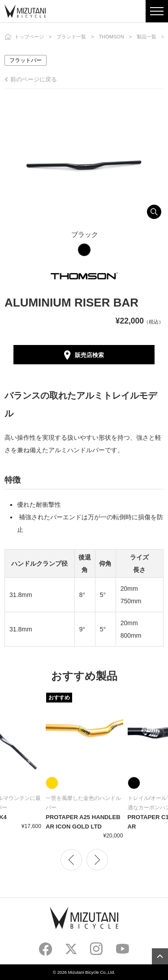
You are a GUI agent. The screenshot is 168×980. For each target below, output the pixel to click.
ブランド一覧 (71, 37)
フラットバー (26, 60)
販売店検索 (89, 355)
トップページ (29, 37)
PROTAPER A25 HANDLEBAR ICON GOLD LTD (83, 822)
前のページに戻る (34, 79)
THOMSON (112, 37)
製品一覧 (146, 37)
